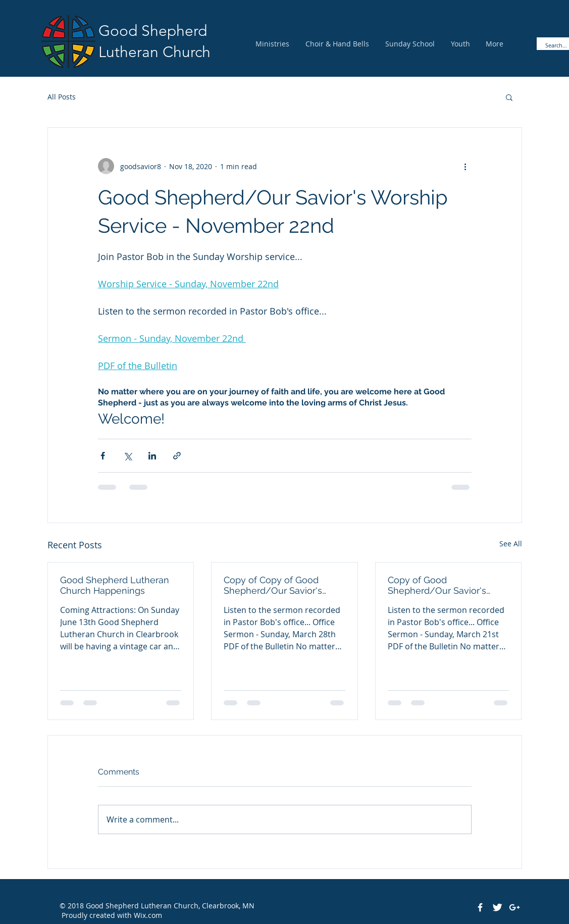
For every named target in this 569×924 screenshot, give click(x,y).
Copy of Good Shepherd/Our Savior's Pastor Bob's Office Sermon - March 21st (446, 585)
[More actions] (465, 166)
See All (511, 544)
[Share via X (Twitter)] (127, 456)
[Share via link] (177, 456)
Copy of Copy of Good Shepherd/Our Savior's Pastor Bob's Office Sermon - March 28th (282, 585)
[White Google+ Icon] (514, 907)
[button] (509, 97)
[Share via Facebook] (103, 456)
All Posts (62, 97)
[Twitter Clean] (497, 907)
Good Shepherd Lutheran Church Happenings (115, 585)
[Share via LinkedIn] (152, 456)
